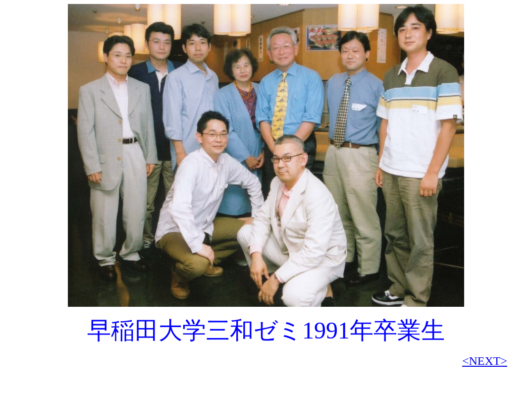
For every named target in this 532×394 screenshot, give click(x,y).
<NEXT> (485, 361)
